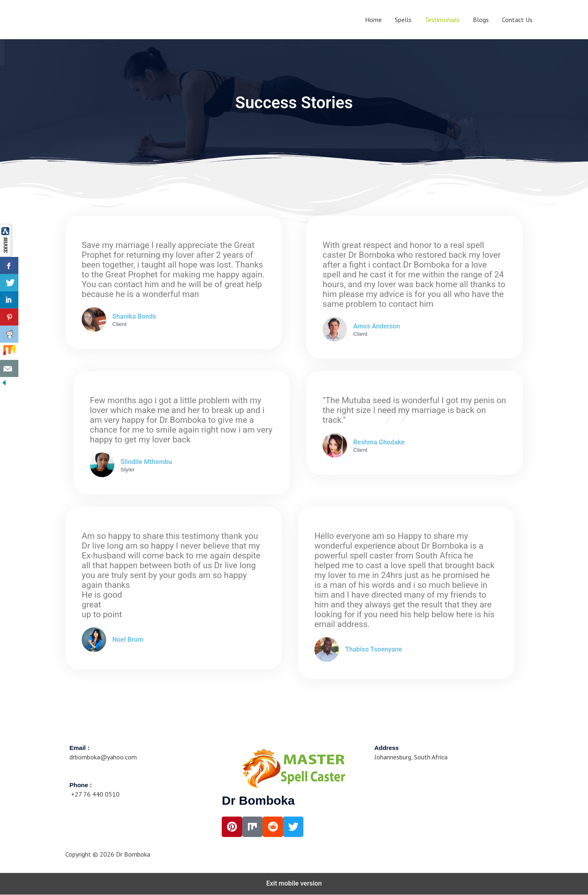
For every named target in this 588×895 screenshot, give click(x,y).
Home (373, 20)
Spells (403, 20)
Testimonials (442, 20)
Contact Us (517, 20)
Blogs (481, 20)
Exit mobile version (294, 884)
